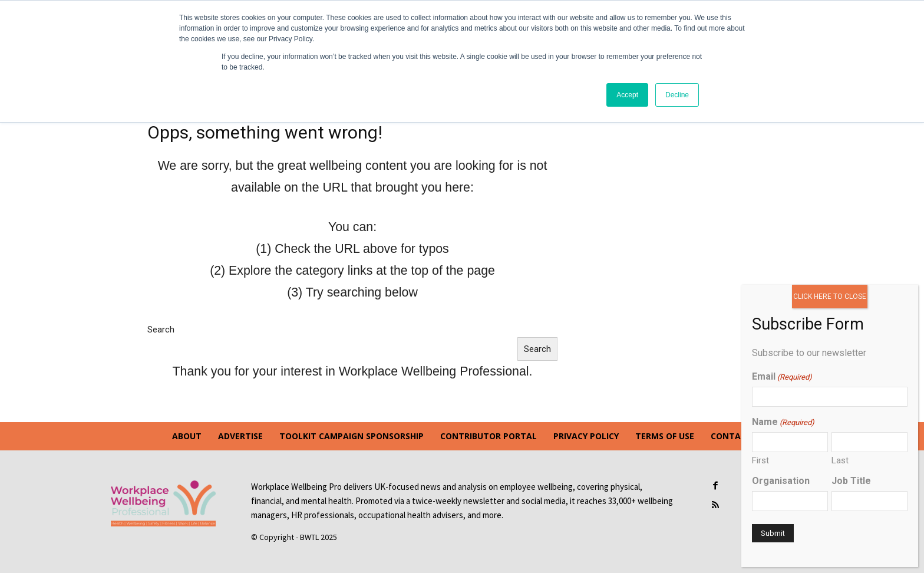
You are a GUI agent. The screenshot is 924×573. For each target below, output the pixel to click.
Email (782, 376)
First (760, 460)
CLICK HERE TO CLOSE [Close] (830, 297)
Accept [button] (627, 95)
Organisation (781, 481)
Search (161, 330)
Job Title (851, 481)
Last (840, 460)
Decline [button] (677, 95)
